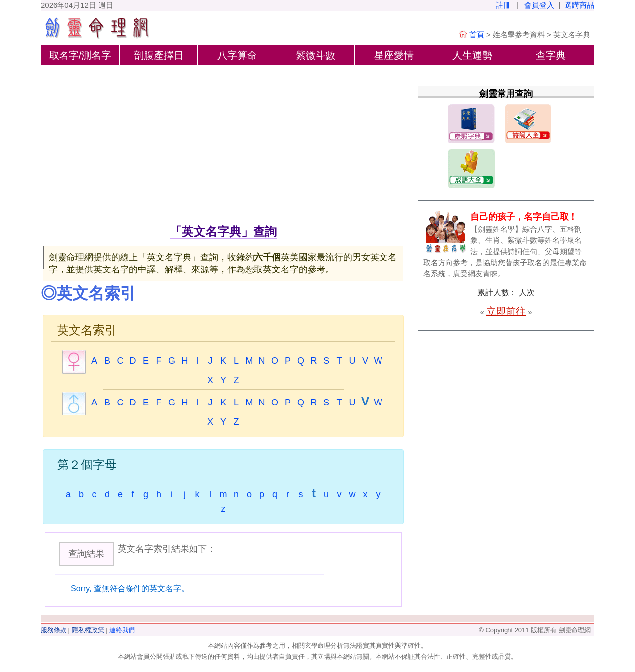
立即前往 (506, 311)
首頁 (477, 34)
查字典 (551, 55)
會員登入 (539, 5)
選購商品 (579, 5)
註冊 (503, 5)
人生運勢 (472, 55)
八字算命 (237, 55)
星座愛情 (394, 55)
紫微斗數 (316, 55)
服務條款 (54, 630)
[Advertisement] (223, 148)
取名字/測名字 (80, 55)
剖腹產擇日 (159, 55)
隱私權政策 (88, 630)
